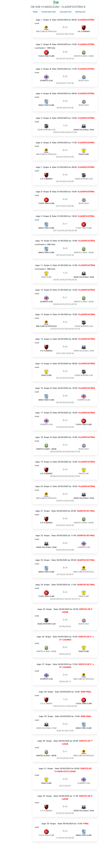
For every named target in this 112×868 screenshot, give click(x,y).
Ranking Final (80, 12)
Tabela (35, 12)
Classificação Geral (49, 12)
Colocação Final (66, 12)
